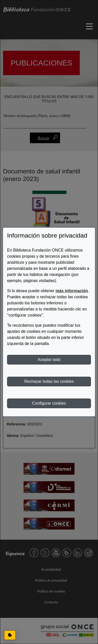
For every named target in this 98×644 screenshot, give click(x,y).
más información (72, 291)
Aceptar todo (49, 360)
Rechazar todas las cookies (49, 381)
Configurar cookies (49, 403)
